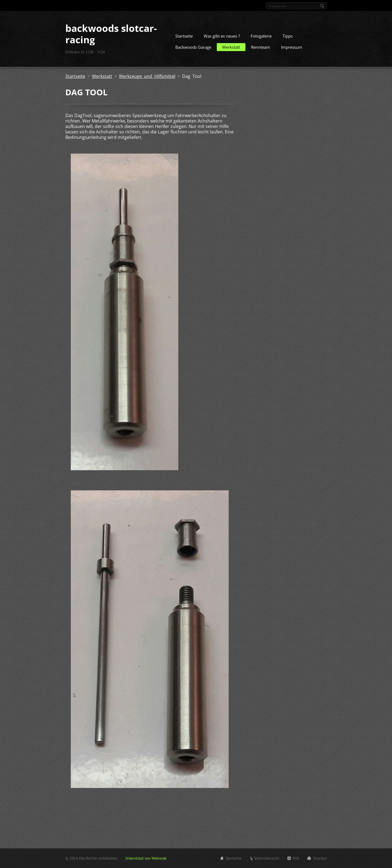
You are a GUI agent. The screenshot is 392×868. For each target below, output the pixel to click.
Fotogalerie (261, 36)
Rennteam (261, 47)
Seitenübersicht (267, 858)
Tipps (288, 36)
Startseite (184, 36)
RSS (296, 858)
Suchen (322, 6)
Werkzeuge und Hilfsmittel (147, 76)
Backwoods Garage (193, 47)
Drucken (320, 858)
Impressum (292, 47)
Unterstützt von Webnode (146, 858)
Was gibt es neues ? (222, 36)
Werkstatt (231, 47)
